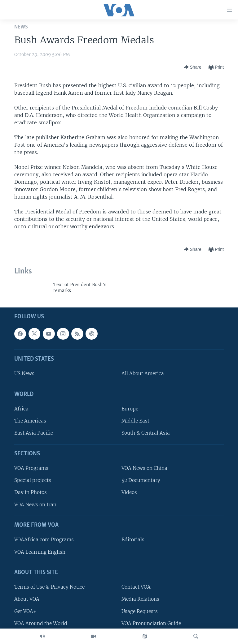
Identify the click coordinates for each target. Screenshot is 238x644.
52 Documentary (141, 480)
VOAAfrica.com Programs (44, 540)
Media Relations (140, 599)
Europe (130, 409)
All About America (143, 374)
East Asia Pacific (34, 433)
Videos (129, 492)
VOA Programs (31, 468)
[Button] (193, 67)
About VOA (27, 599)
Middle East (135, 421)
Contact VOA (136, 587)
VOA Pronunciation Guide (151, 623)
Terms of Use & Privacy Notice (49, 587)
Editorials (133, 540)
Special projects (33, 480)
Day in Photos (31, 492)
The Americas (30, 421)
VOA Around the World (41, 623)
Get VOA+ (25, 611)
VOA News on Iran (35, 504)
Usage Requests (140, 611)
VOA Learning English (40, 552)
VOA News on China (144, 468)
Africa (21, 409)
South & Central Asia (146, 433)
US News (24, 374)
